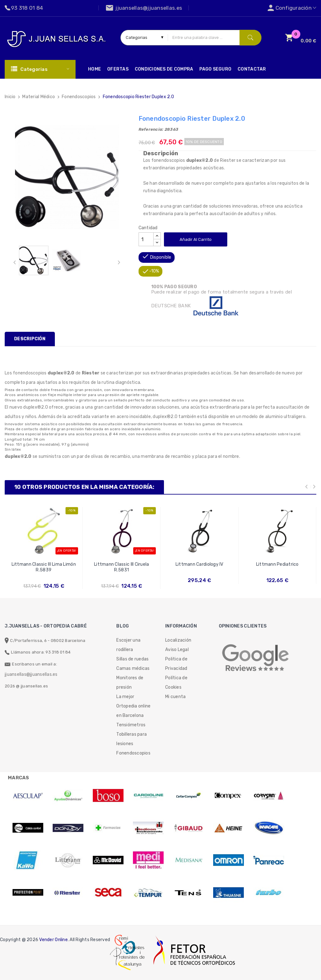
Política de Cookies (176, 683)
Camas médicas (133, 668)
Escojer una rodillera (128, 645)
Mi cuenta (175, 697)
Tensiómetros (131, 725)
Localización (178, 640)
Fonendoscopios (133, 753)
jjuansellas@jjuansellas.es (31, 674)
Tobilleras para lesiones (132, 739)
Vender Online (53, 940)
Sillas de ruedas (132, 659)
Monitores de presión (130, 683)
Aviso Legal (177, 650)
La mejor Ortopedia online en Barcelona (133, 706)
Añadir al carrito (196, 239)
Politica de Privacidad (176, 664)
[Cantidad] (146, 239)
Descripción (30, 339)
